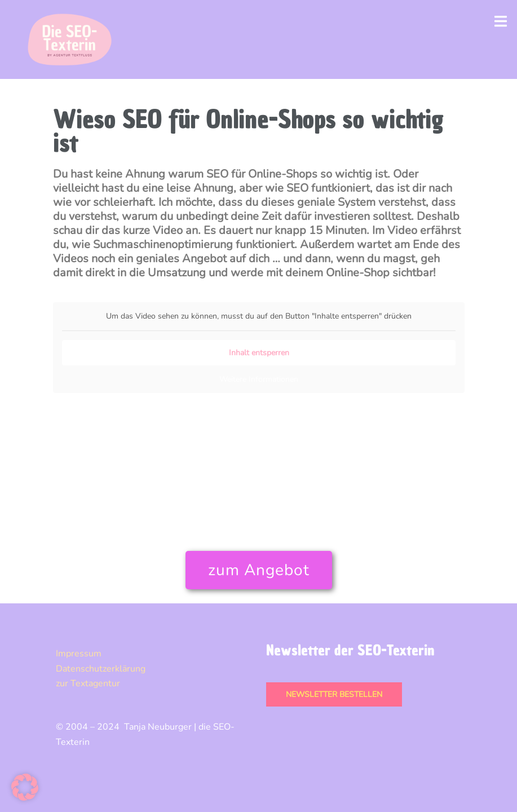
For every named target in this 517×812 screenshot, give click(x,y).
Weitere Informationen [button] (259, 379)
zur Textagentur (88, 683)
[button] (25, 787)
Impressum (79, 654)
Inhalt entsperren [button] (258, 353)
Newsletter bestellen (334, 694)
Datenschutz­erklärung (101, 669)
